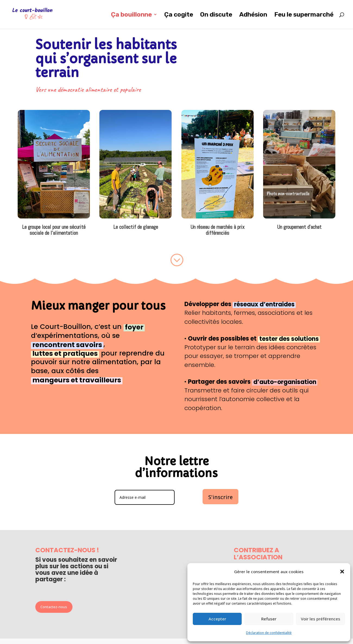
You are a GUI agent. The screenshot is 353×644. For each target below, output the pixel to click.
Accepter (217, 619)
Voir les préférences (321, 619)
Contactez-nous (54, 607)
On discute (216, 15)
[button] (342, 572)
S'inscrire (220, 497)
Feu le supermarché (304, 15)
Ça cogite (179, 15)
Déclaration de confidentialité (269, 633)
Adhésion (253, 15)
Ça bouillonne (131, 15)
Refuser (269, 619)
